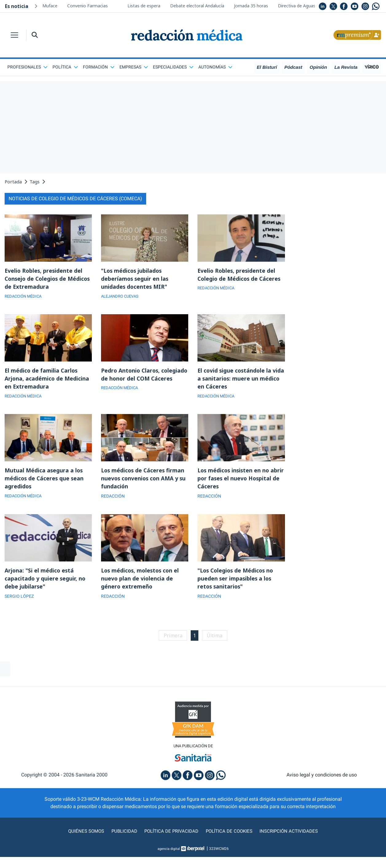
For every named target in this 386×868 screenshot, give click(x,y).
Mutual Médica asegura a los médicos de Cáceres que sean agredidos (45, 480)
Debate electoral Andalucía (197, 6)
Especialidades (173, 67)
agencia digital (169, 852)
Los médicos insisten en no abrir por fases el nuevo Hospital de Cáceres (234, 480)
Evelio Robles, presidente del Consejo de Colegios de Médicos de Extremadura (44, 279)
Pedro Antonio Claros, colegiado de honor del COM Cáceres (140, 380)
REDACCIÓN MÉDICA (25, 297)
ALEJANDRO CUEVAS (122, 297)
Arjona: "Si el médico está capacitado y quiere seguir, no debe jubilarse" (45, 581)
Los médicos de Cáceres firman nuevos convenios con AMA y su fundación (144, 480)
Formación (99, 67)
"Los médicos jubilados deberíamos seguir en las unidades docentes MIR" (135, 279)
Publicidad (122, 835)
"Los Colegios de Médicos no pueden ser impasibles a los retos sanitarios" (237, 581)
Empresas (134, 67)
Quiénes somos (84, 835)
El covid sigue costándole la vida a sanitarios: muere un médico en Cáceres (235, 380)
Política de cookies (230, 835)
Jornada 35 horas (251, 6)
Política (65, 67)
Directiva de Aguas (297, 6)
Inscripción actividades (291, 835)
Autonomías (215, 67)
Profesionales (27, 67)
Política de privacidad (171, 835)
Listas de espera (144, 6)
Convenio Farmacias (88, 6)
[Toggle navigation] (14, 35)
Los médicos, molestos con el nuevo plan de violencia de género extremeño (141, 581)
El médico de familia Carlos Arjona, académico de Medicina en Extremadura (47, 380)
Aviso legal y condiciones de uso (322, 778)
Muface (50, 6)
